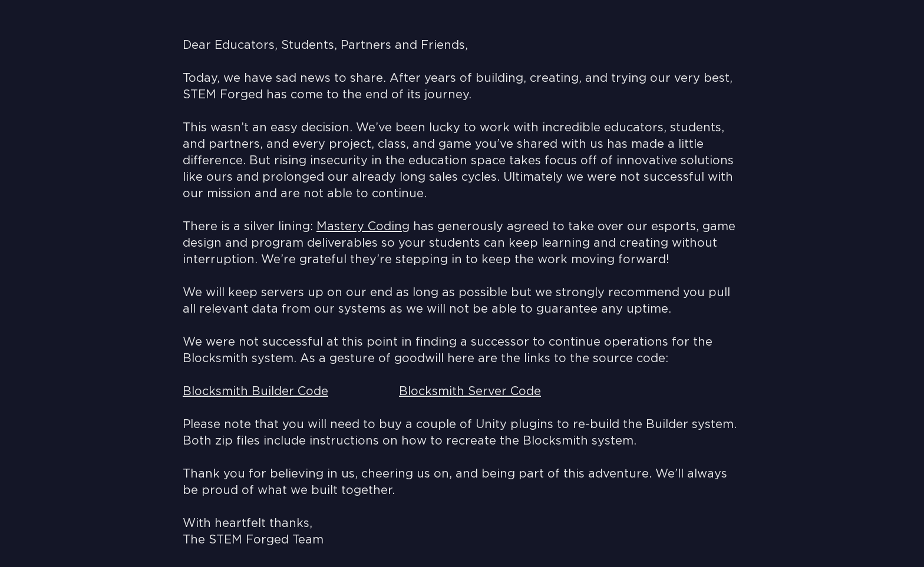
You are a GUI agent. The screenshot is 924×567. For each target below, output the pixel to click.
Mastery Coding (363, 227)
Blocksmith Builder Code (255, 392)
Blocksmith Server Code (470, 392)
